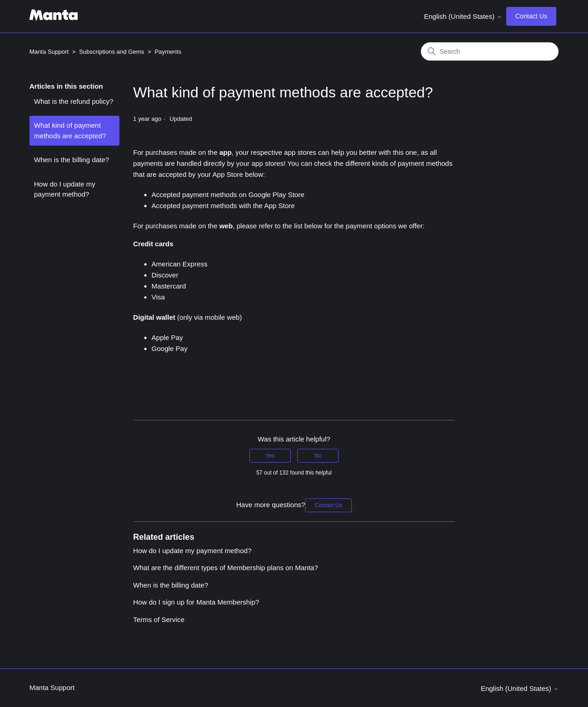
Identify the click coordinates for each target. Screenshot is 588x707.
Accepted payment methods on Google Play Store (228, 195)
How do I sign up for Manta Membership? (196, 602)
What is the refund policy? (74, 101)
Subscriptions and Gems (112, 52)
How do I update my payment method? (65, 189)
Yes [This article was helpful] (270, 456)
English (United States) (463, 16)
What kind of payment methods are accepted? (70, 130)
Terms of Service (159, 619)
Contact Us (531, 16)
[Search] (490, 51)
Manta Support (49, 52)
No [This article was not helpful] (318, 456)
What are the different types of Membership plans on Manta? (226, 568)
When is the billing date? (71, 160)
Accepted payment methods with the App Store (223, 206)
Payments (168, 52)
